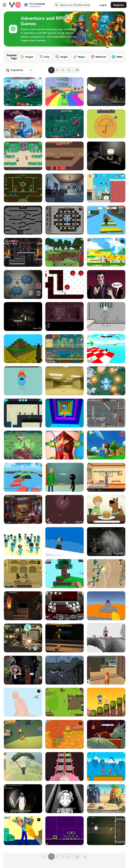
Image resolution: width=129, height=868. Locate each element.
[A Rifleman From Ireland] (64, 670)
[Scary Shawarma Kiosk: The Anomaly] (64, 638)
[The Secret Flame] (106, 381)
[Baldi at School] (64, 477)
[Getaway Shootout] (106, 188)
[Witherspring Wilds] (64, 702)
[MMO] (117, 57)
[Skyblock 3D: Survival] (64, 574)
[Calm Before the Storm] (106, 284)
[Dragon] (27, 57)
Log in (103, 5)
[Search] (56, 5)
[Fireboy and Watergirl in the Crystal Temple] (23, 220)
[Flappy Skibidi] (23, 670)
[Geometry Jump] (64, 831)
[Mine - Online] (64, 252)
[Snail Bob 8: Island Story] (64, 349)
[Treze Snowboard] (64, 542)
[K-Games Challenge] (23, 542)
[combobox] (19, 70)
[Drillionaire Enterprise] (64, 509)
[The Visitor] (106, 92)
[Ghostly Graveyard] (106, 831)
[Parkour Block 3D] (106, 606)
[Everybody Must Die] (23, 316)
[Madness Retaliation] (64, 606)
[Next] (120, 56)
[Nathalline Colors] (106, 638)
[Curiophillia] (23, 734)
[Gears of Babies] (64, 188)
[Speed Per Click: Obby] (106, 220)
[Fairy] (44, 57)
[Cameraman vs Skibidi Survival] (64, 766)
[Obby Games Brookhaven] (106, 349)
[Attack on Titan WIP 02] (23, 702)
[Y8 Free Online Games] (15, 5)
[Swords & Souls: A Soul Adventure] (23, 574)
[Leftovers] (64, 799)
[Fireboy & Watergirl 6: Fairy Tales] (106, 413)
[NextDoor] (64, 316)
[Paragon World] (23, 156)
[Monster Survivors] (23, 445)
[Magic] (79, 57)
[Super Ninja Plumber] (106, 766)
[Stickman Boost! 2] (23, 413)
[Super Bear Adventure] (106, 445)
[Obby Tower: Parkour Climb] (64, 413)
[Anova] (23, 509)
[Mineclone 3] (23, 349)
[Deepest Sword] (106, 734)
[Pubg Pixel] (23, 766)
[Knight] (61, 57)
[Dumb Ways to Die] (23, 381)
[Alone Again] (106, 156)
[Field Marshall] (106, 574)
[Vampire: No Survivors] (64, 124)
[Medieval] (99, 57)
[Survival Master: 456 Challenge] (64, 92)
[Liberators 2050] (23, 638)
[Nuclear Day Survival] (106, 542)
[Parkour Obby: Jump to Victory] (23, 477)
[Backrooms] (64, 381)
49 (77, 70)
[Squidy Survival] (106, 124)
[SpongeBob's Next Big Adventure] (106, 799)
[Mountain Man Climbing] (106, 702)
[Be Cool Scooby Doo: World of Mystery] (106, 509)
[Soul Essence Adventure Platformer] (23, 252)
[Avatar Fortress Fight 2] (23, 124)
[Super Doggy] (106, 252)
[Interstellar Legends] (23, 92)
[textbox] (19, 70)
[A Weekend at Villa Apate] (106, 477)
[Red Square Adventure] (64, 156)
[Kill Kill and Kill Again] (23, 831)
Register (119, 5)
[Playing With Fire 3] (64, 220)
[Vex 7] (64, 284)
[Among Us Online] (23, 284)
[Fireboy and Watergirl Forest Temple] (23, 188)
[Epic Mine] (23, 606)
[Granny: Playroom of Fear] (23, 799)
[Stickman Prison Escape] (106, 316)
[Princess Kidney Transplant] (64, 445)
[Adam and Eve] (64, 734)
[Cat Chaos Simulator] (106, 670)
